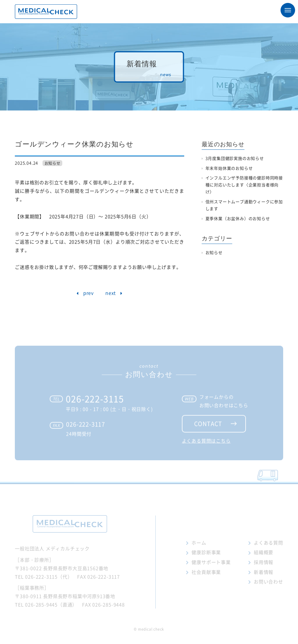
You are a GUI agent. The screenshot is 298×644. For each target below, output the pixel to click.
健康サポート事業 (211, 562)
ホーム (199, 543)
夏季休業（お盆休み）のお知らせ (238, 218)
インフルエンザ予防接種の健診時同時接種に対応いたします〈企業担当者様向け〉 (244, 185)
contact (208, 429)
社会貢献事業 (206, 572)
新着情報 (264, 572)
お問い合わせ (268, 581)
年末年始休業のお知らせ (229, 168)
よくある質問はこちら (206, 446)
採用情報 (264, 562)
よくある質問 (268, 543)
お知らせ (53, 163)
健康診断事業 (206, 552)
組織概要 (264, 552)
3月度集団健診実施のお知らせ (235, 158)
